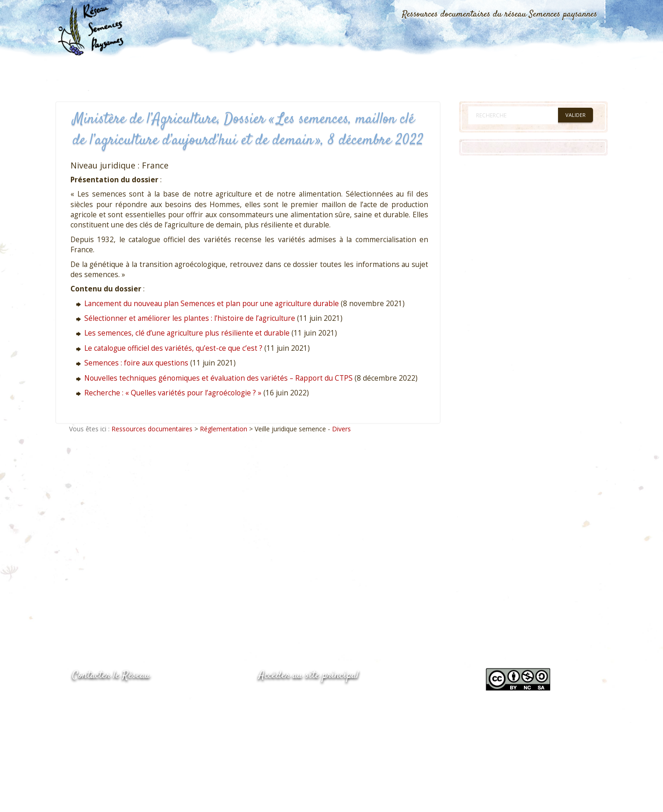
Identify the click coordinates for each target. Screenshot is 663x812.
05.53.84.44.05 (105, 699)
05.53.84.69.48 (105, 717)
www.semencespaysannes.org (309, 698)
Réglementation (224, 429)
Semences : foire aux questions (136, 363)
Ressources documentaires (152, 429)
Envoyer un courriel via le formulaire (142, 735)
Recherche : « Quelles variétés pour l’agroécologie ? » (173, 393)
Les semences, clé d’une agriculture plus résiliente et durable (187, 333)
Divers (341, 429)
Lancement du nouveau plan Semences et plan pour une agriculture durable (212, 304)
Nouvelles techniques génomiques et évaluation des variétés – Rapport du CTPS (218, 378)
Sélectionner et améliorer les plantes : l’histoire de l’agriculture (190, 318)
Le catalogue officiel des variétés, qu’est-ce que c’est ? (173, 348)
